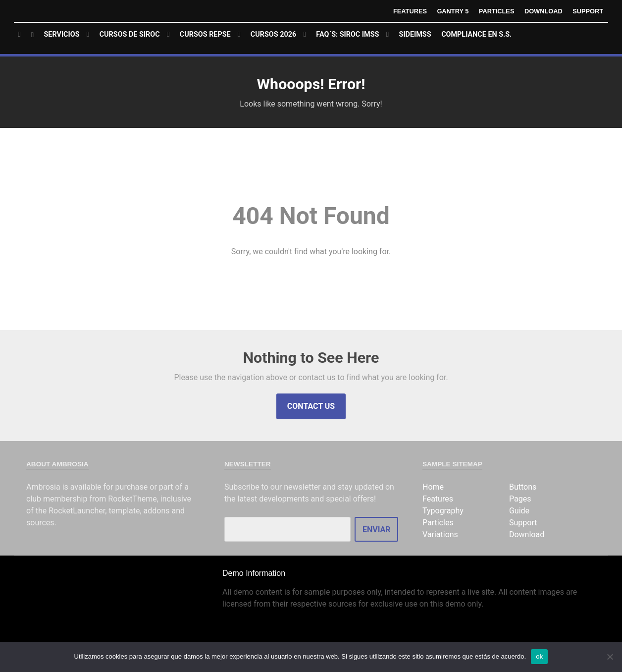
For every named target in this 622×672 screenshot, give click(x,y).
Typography (443, 511)
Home (433, 487)
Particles (497, 11)
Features (410, 11)
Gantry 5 (453, 11)
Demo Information (254, 573)
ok (539, 656)
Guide (519, 511)
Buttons (523, 487)
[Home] (26, 35)
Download (544, 11)
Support (588, 11)
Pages (520, 499)
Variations (440, 534)
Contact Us (311, 406)
